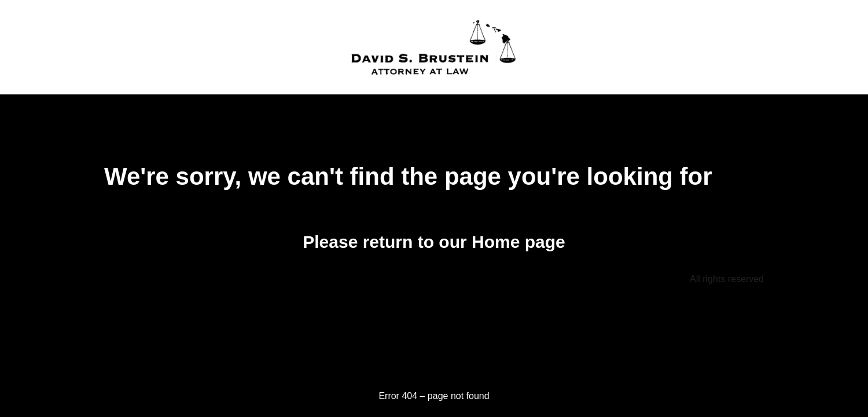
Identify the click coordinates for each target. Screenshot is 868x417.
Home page (518, 242)
